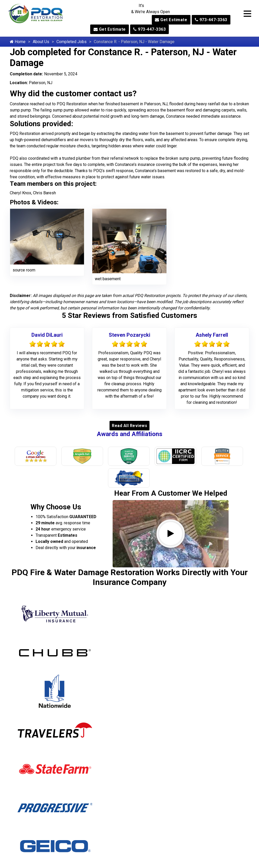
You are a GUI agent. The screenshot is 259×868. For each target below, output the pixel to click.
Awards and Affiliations (130, 434)
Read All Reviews (129, 426)
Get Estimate (171, 20)
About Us (41, 42)
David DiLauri (47, 335)
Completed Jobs (72, 42)
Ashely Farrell (212, 335)
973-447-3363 (211, 20)
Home (18, 42)
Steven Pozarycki (129, 335)
